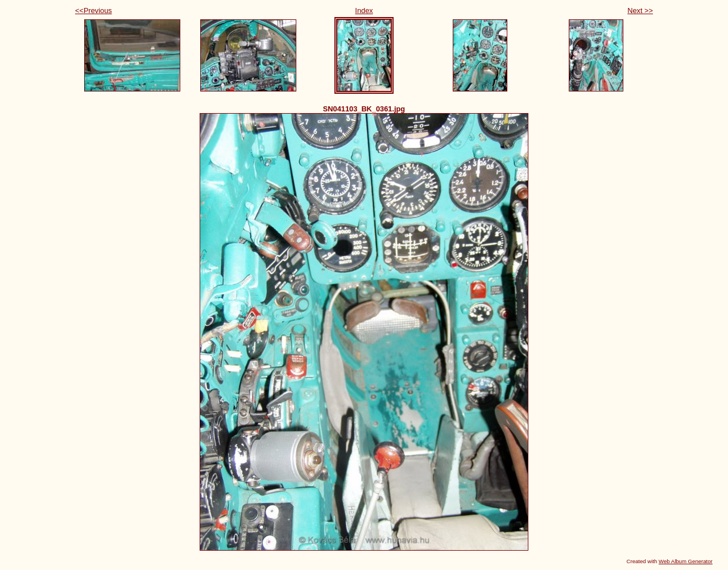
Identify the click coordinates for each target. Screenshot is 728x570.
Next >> (640, 11)
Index (364, 11)
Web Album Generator (686, 561)
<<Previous (94, 11)
